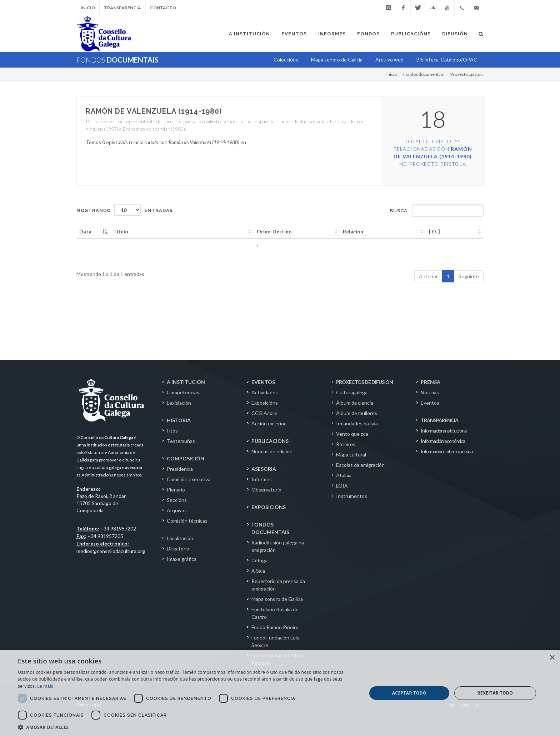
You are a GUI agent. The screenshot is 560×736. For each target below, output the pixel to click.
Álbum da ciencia (355, 403)
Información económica (443, 441)
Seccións (177, 500)
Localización (180, 538)
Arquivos (177, 510)
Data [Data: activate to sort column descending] (85, 231)
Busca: (437, 211)
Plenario (176, 490)
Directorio (178, 549)
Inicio (88, 8)
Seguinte (469, 276)
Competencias (183, 392)
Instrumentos (352, 496)
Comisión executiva (189, 479)
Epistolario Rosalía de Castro (275, 613)
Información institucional (444, 431)
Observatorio (266, 490)
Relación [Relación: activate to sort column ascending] (353, 231)
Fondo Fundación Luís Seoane (275, 641)
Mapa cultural (351, 455)
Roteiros (346, 444)
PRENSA (431, 382)
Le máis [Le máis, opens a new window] (45, 686)
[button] (187, 727)
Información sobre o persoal (447, 451)
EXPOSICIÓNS (269, 507)
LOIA (342, 486)
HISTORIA (179, 420)
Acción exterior (269, 423)
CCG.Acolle (264, 413)
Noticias (430, 392)
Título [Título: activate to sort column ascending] (121, 231)
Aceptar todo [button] (409, 693)
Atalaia (344, 475)
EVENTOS (263, 382)
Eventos (430, 403)
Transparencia (122, 8)
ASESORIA (264, 469)
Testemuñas (181, 441)
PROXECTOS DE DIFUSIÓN (364, 382)
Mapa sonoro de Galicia (277, 599)
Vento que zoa (352, 434)
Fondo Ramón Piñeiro (275, 627)
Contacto (163, 8)
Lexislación (179, 403)
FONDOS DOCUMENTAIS (270, 528)
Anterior (428, 276)
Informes (262, 479)
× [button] (552, 658)
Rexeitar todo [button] (495, 693)
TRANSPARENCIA (439, 420)
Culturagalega (352, 392)
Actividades (265, 392)
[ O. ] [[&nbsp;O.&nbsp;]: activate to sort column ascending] (434, 231)
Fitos (172, 431)
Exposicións (265, 403)
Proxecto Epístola (467, 74)
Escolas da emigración (360, 465)
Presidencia (180, 469)
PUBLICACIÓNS (270, 441)
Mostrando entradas (125, 210)
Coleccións (286, 60)
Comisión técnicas (187, 521)
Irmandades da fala (357, 423)
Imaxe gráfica (182, 559)
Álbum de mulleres (357, 413)
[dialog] (280, 693)
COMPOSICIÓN (186, 458)
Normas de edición (272, 451)
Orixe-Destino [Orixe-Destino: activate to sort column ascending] (274, 231)
